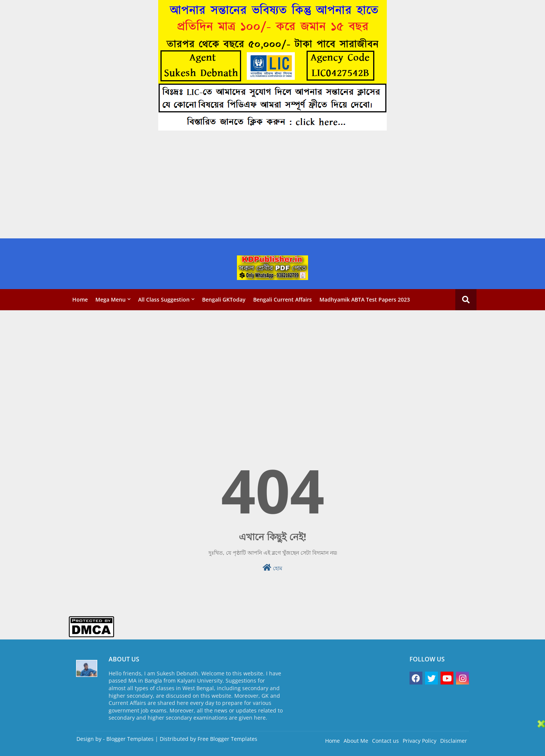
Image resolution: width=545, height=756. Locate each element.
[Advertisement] (227, 185)
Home (80, 299)
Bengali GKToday (224, 299)
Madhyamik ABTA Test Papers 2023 (365, 299)
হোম (272, 568)
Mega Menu (111, 299)
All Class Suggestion (164, 299)
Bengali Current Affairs (283, 299)
